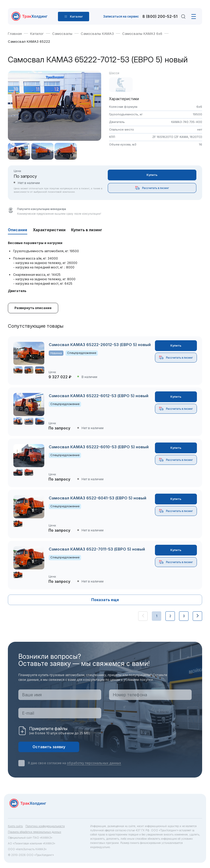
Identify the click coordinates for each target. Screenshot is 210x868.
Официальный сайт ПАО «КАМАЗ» (30, 838)
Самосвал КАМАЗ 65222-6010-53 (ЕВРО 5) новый (99, 447)
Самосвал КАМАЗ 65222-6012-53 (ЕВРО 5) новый (99, 396)
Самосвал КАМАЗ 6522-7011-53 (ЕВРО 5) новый (97, 549)
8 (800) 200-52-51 (160, 17)
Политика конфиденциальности (45, 826)
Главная (15, 34)
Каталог (37, 34)
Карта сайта (15, 826)
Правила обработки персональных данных (34, 832)
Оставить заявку (49, 747)
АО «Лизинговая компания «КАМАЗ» (31, 843)
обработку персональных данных (94, 763)
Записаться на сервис (121, 16)
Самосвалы (62, 34)
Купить (152, 175)
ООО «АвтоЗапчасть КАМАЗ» (27, 849)
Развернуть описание (33, 308)
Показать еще (105, 600)
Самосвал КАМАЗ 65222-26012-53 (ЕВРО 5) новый (100, 345)
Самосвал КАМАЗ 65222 (29, 41)
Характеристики (49, 230)
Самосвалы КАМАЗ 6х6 (142, 34)
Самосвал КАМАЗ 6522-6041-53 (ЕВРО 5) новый (98, 498)
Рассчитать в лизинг (152, 188)
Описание (18, 230)
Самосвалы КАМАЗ (97, 34)
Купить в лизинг (87, 230)
